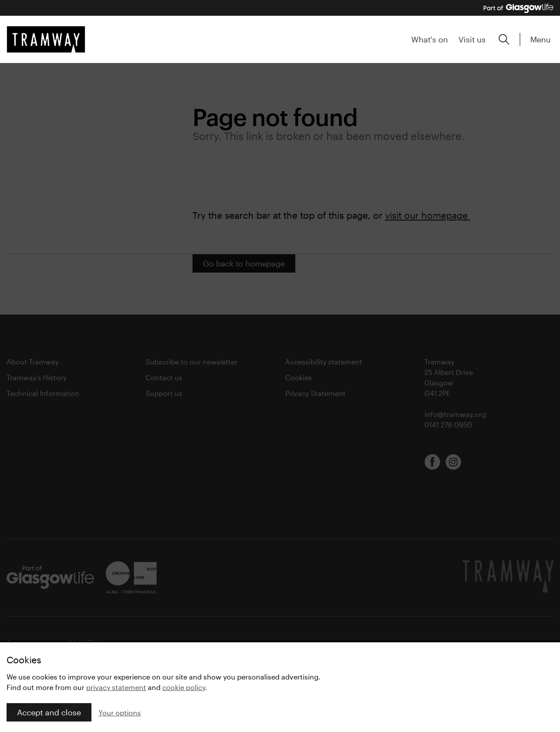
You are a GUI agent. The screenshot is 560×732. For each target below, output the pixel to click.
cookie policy (184, 687)
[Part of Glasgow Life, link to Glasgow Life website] (518, 8)
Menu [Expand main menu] (541, 39)
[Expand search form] (504, 39)
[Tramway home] (46, 39)
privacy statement (116, 687)
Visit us (472, 39)
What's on (430, 39)
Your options (120, 713)
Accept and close (49, 712)
